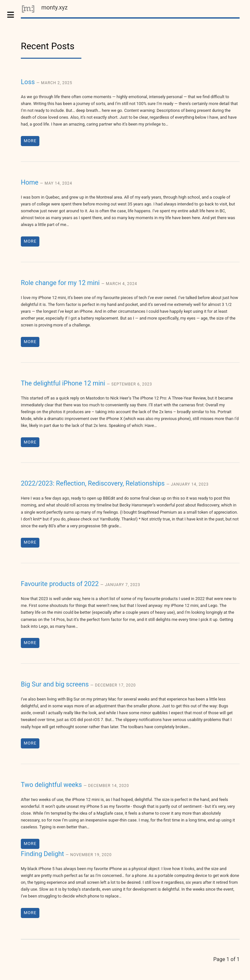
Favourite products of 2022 (81, 584)
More (30, 141)
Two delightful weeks (75, 785)
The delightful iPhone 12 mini (86, 383)
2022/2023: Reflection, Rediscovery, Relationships (115, 483)
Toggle (14, 15)
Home (47, 182)
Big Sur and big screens (78, 684)
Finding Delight (66, 854)
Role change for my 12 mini (79, 283)
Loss (47, 82)
